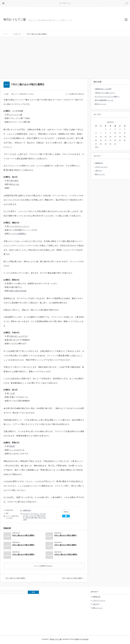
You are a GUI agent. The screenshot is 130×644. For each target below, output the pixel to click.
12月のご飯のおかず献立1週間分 (66, 554)
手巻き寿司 (14, 181)
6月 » (97, 147)
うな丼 (12, 393)
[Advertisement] (65, 56)
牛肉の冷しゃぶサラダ (18, 336)
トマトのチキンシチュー (19, 226)
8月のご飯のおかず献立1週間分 (23, 545)
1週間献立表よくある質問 (103, 89)
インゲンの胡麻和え (18, 234)
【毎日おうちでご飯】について (105, 93)
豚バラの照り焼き (32, 518)
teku (7, 94)
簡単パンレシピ (100, 174)
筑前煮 (12, 446)
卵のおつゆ (14, 184)
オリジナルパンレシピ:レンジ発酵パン (107, 96)
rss (126, 20)
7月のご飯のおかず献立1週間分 (15, 578)
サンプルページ (65, 3)
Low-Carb (85, 639)
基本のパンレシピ (100, 104)
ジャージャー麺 (16, 115)
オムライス (26, 514)
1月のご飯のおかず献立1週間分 (23, 554)
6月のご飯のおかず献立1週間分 (23, 535)
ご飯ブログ (98, 170)
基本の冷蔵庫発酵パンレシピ (104, 100)
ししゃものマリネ (17, 450)
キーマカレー (35, 514)
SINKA (77, 639)
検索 (130, 1)
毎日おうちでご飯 (15, 19)
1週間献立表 (27, 510)
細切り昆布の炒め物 (18, 291)
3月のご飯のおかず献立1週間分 (65, 545)
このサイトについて (101, 167)
